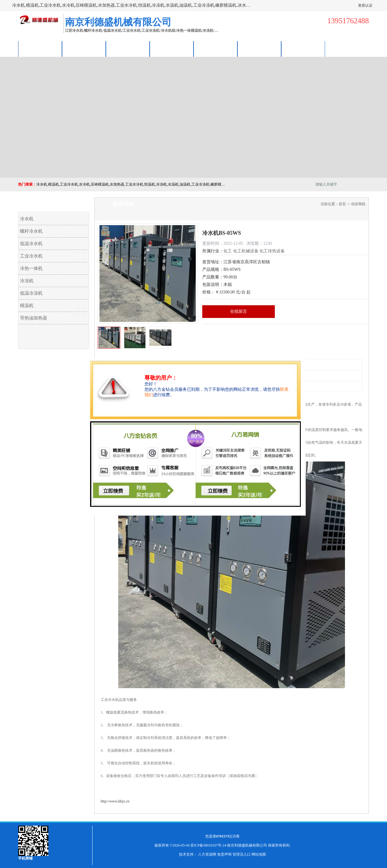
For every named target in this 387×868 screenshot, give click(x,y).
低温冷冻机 (31, 293)
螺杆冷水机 (31, 231)
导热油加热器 (34, 318)
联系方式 (303, 49)
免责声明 (224, 854)
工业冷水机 (31, 256)
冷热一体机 (31, 268)
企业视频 (128, 49)
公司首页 (40, 49)
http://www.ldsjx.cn (115, 801)
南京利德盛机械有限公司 (247, 845)
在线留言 (239, 311)
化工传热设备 (272, 251)
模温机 (27, 306)
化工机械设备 (246, 251)
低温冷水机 (31, 244)
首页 (342, 204)
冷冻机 (27, 281)
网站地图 (259, 854)
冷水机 (27, 219)
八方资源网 (207, 854)
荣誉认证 (259, 49)
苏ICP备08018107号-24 (208, 845)
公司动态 (216, 49)
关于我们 (172, 49)
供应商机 (84, 49)
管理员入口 (242, 854)
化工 (228, 251)
